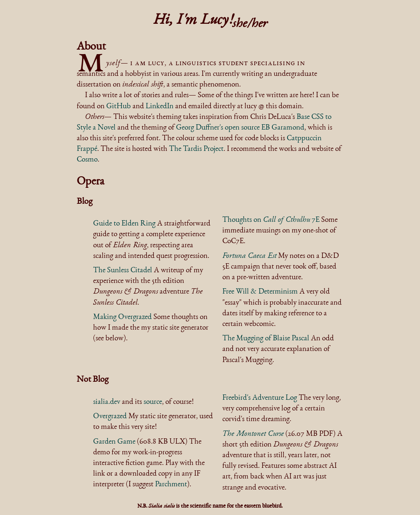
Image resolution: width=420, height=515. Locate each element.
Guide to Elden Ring (124, 224)
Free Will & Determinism (260, 292)
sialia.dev (107, 402)
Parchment (171, 485)
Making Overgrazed (122, 317)
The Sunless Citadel (123, 271)
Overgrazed (110, 417)
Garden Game (114, 442)
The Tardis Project (196, 149)
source (153, 402)
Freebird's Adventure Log (260, 398)
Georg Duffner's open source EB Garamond (240, 128)
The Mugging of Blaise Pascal (266, 339)
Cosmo (87, 160)
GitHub (119, 107)
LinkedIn (160, 107)
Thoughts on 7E (271, 220)
